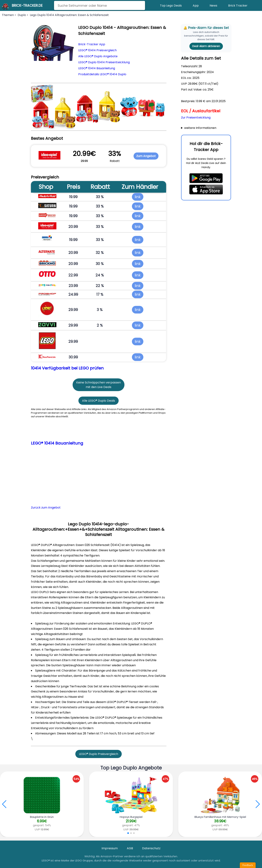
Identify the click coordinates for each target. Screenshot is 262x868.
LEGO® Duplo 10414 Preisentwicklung (104, 62)
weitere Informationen (200, 128)
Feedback (248, 865)
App (196, 6)
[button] (258, 804)
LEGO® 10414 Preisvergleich (97, 50)
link (138, 197)
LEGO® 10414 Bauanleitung (97, 68)
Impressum (110, 848)
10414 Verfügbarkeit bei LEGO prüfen (67, 368)
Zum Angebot (146, 156)
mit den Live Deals (99, 387)
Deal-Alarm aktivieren (206, 46)
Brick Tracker (238, 6)
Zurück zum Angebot (46, 508)
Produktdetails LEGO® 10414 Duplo (102, 74)
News (213, 6)
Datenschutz (151, 848)
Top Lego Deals (171, 6)
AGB (130, 848)
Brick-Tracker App (92, 44)
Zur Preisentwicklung (196, 117)
